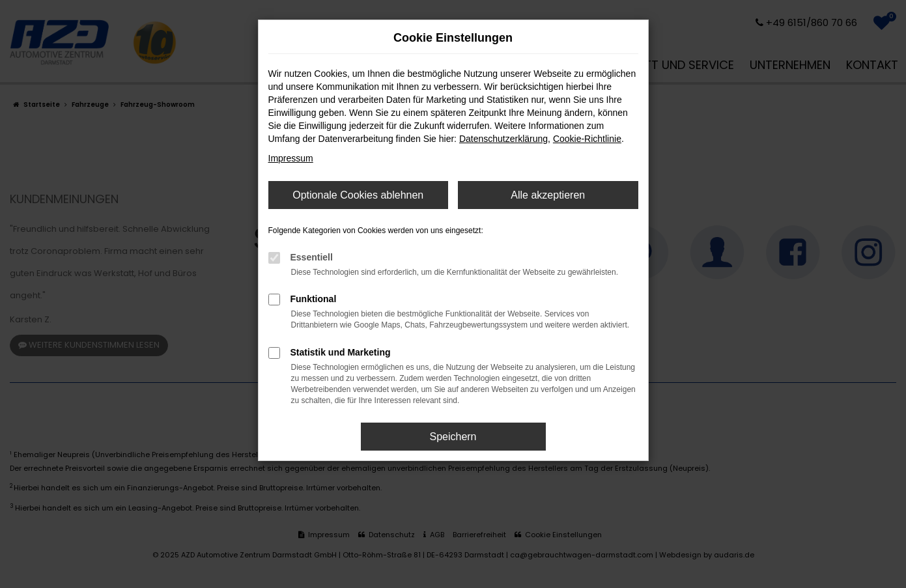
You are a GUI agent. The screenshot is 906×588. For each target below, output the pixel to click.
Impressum (291, 158)
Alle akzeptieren (548, 195)
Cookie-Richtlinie (587, 139)
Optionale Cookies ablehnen (358, 195)
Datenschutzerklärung (503, 139)
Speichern (453, 437)
